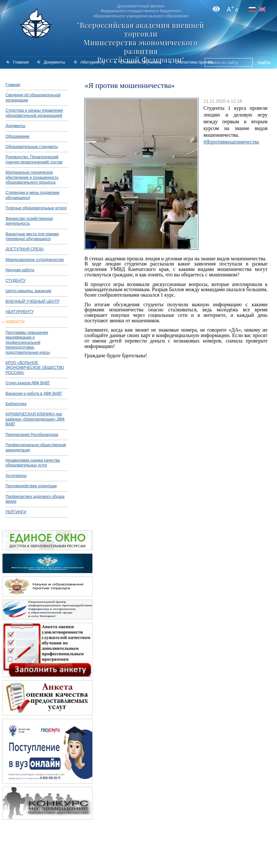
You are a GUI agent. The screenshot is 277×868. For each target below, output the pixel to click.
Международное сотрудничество (35, 260)
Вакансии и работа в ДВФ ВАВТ (34, 394)
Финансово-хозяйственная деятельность (29, 221)
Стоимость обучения (140, 62)
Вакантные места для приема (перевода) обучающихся (32, 236)
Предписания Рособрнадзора (32, 435)
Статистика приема (194, 62)
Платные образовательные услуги (36, 208)
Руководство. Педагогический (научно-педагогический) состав (34, 159)
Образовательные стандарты (32, 147)
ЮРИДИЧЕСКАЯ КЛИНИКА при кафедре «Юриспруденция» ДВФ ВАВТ (35, 419)
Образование (17, 136)
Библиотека (16, 404)
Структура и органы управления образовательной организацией (34, 113)
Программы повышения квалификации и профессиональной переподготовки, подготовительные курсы (28, 343)
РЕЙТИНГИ (16, 512)
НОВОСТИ (15, 322)
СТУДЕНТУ (15, 281)
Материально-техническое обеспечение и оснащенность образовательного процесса (32, 177)
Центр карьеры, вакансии (28, 291)
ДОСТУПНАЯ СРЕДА (25, 249)
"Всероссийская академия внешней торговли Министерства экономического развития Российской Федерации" (141, 42)
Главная (21, 62)
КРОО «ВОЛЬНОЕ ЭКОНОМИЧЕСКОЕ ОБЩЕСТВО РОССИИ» (35, 368)
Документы (54, 62)
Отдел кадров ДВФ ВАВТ (28, 383)
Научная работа (20, 270)
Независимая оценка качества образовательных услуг (33, 463)
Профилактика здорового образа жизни (35, 499)
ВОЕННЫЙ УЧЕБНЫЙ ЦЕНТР (33, 301)
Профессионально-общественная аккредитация (36, 447)
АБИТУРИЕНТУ (20, 312)
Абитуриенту (93, 62)
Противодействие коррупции (31, 486)
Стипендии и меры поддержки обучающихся (32, 195)
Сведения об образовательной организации (33, 97)
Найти (264, 63)
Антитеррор (16, 476)
